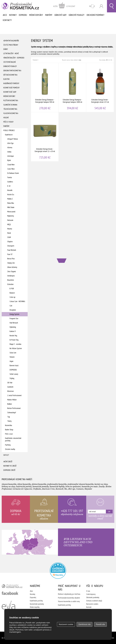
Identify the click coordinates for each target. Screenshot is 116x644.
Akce (5, 15)
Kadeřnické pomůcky (11, 83)
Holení (6, 118)
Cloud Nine (11, 165)
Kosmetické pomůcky (11, 88)
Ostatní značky (10, 449)
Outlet (6, 455)
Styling (12, 378)
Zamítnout (84, 624)
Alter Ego (10, 143)
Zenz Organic (12, 271)
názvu (68, 60)
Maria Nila (11, 203)
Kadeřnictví (9, 135)
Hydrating (13, 327)
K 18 (9, 186)
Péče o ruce (9, 434)
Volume (12, 357)
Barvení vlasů (14, 365)
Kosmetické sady (10, 92)
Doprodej (23, 15)
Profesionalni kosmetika (58, 571)
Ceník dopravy (91, 594)
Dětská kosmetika (10, 75)
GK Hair (10, 383)
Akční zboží (8, 462)
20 (107, 60)
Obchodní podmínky (95, 15)
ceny (80, 60)
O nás (88, 591)
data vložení (74, 60)
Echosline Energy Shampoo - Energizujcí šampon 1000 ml (72, 88)
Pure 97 (10, 254)
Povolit (100, 624)
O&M (9, 237)
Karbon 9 (13, 331)
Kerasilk (10, 190)
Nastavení (66, 624)
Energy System (14, 314)
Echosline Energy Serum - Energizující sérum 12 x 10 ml (45, 137)
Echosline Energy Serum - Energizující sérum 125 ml (100, 88)
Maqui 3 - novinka (15, 344)
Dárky (6, 49)
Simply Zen (11, 263)
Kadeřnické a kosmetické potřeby (13, 439)
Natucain (10, 220)
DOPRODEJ (13, 370)
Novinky (13, 15)
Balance (12, 293)
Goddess (10, 182)
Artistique (11, 156)
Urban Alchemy (12, 267)
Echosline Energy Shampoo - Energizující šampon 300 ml (45, 88)
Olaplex (10, 242)
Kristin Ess (11, 194)
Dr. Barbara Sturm (13, 173)
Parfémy (49, 15)
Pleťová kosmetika (11, 100)
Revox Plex (11, 259)
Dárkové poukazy (77, 15)
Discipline (13, 310)
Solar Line (13, 353)
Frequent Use (14, 318)
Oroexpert (11, 246)
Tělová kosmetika (10, 109)
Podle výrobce (9, 130)
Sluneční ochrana (10, 105)
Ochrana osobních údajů (94, 601)
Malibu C (10, 199)
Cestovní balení (10, 62)
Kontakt (89, 607)
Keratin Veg (13, 336)
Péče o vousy (8, 122)
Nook (9, 233)
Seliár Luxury (14, 374)
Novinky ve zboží (10, 466)
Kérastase (11, 391)
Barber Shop (9, 430)
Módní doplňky (36, 15)
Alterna (10, 147)
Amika (9, 152)
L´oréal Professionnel (14, 395)
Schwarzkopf (12, 412)
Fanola (10, 177)
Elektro (6, 79)
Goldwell (10, 387)
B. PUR (12, 289)
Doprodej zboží (9, 470)
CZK (92, 6)
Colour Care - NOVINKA (17, 301)
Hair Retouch (14, 323)
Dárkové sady (60, 15)
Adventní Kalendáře (11, 41)
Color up (12, 297)
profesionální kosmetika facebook (10, 593)
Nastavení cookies (92, 604)
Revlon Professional (14, 408)
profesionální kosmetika (13, 587)
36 (111, 60)
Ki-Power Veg (14, 340)
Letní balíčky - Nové (11, 53)
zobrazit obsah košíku (64, 6)
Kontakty (7, 20)
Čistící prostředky (11, 45)
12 (109, 60)
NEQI (9, 224)
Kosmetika (9, 425)
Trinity (9, 421)
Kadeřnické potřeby (36, 601)
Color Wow (11, 169)
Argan (11, 361)
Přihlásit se (101, 6)
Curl (11, 306)
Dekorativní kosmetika (12, 71)
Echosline (10, 284)
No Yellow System (16, 348)
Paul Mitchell (12, 250)
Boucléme (11, 280)
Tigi (9, 417)
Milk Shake (11, 207)
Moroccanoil (11, 212)
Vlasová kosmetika (11, 113)
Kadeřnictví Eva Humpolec (8, 608)
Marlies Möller (12, 400)
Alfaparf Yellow (13, 139)
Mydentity (11, 216)
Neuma (10, 229)
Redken (10, 404)
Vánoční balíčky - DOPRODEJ (14, 58)
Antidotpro (11, 276)
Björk (9, 160)
